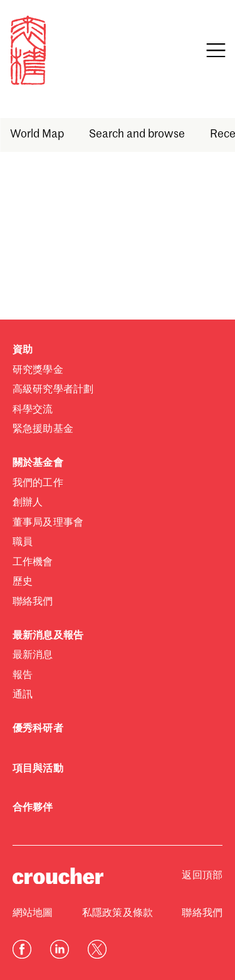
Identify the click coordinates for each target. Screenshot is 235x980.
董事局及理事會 (48, 523)
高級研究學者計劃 (53, 390)
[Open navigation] (216, 50)
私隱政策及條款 (118, 913)
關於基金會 (38, 463)
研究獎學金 (38, 370)
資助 (23, 350)
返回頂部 (202, 876)
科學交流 (33, 410)
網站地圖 (33, 913)
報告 (23, 676)
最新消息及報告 (48, 636)
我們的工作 (38, 483)
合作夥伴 (33, 808)
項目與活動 (38, 769)
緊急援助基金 (43, 429)
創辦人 (28, 503)
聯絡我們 (33, 602)
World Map (37, 134)
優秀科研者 (38, 729)
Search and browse (137, 134)
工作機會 (33, 563)
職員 (23, 542)
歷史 (23, 582)
